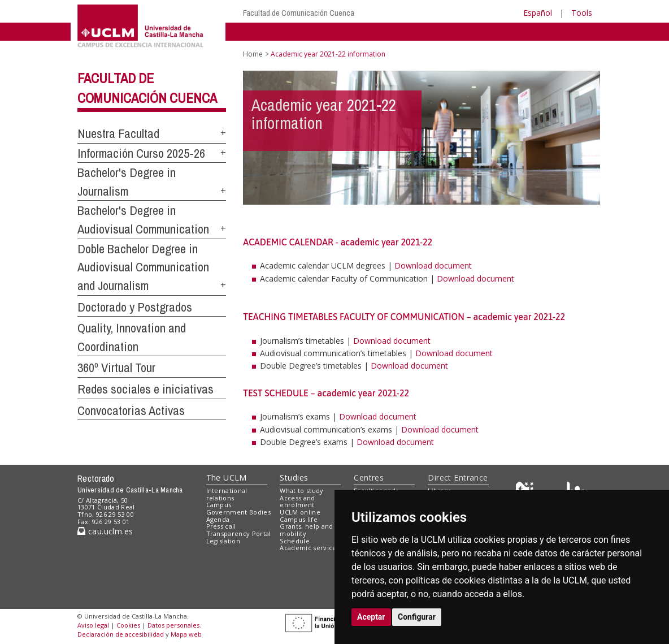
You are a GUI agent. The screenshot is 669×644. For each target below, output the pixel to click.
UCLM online (300, 512)
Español (538, 13)
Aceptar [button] (371, 617)
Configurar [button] (417, 617)
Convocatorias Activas (131, 410)
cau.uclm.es (105, 531)
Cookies (128, 625)
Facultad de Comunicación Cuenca (299, 13)
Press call (221, 526)
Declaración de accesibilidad (121, 634)
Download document (433, 265)
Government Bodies (239, 512)
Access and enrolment (297, 502)
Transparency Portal (239, 533)
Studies (294, 477)
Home (253, 54)
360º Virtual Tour (116, 368)
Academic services (310, 548)
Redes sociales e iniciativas (145, 389)
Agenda (218, 519)
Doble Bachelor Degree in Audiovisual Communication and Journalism (143, 267)
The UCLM (227, 477)
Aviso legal (93, 625)
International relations (227, 494)
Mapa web (186, 634)
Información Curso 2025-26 (141, 153)
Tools (582, 13)
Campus (219, 505)
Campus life (299, 519)
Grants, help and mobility (306, 530)
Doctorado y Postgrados (135, 307)
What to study (301, 490)
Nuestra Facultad (118, 133)
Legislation (223, 541)
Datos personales (173, 625)
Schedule (295, 541)
